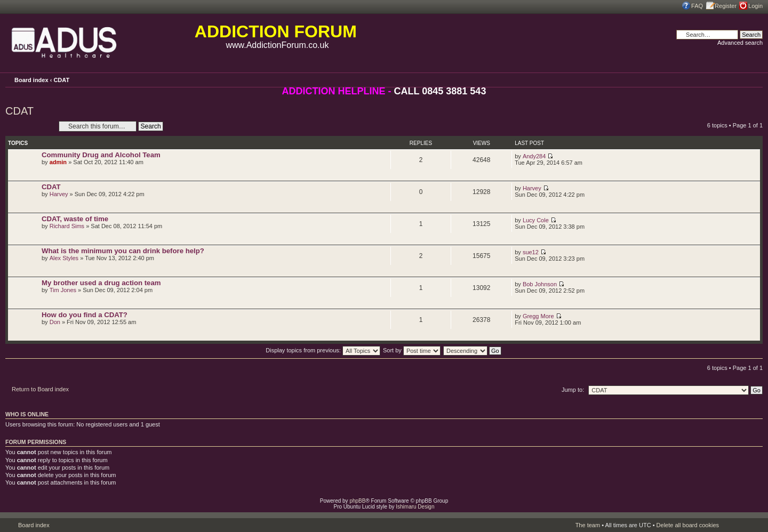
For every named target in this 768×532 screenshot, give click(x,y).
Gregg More (538, 316)
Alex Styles (64, 258)
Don (55, 322)
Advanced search (740, 43)
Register (726, 6)
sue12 (531, 252)
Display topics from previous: (323, 350)
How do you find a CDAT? (85, 315)
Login (755, 6)
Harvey (59, 194)
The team (588, 525)
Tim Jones (63, 290)
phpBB (357, 501)
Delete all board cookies (688, 525)
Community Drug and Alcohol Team (101, 155)
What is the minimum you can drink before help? (123, 251)
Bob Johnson (540, 284)
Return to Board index (40, 389)
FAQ (697, 6)
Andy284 (534, 156)
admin (58, 162)
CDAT (61, 80)
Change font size (755, 79)
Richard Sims (67, 226)
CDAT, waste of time (75, 219)
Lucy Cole (536, 220)
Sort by (412, 350)
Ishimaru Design (415, 507)
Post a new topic (29, 126)
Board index (31, 80)
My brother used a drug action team (101, 283)
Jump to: (573, 390)
